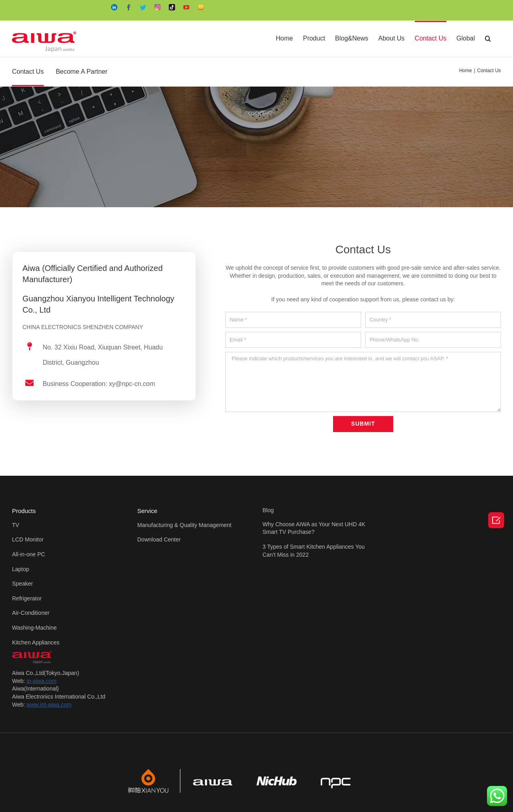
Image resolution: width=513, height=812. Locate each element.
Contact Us (28, 72)
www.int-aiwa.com (49, 705)
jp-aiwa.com (41, 681)
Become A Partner (82, 72)
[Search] (488, 38)
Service (147, 511)
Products (24, 511)
